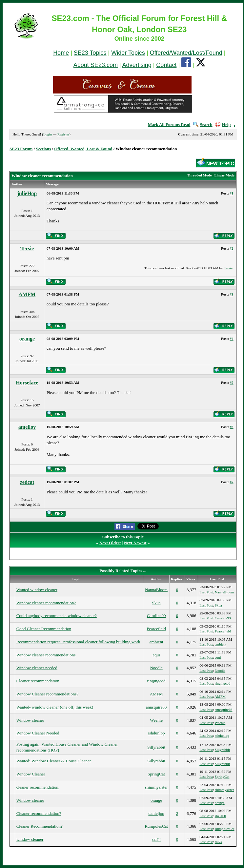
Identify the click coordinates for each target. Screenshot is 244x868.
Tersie (27, 248)
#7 (232, 482)
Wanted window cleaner (37, 590)
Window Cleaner (31, 774)
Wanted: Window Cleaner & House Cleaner (54, 761)
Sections (44, 149)
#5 (232, 382)
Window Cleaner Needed (38, 733)
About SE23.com (96, 65)
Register (63, 134)
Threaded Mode (199, 175)
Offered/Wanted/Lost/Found (186, 53)
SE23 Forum (21, 149)
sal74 (156, 839)
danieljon (156, 813)
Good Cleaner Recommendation (44, 629)
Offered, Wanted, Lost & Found (83, 149)
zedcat (27, 482)
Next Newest (135, 543)
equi (156, 655)
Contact (166, 65)
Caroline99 (156, 616)
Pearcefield (156, 629)
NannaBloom (156, 590)
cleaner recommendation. (38, 787)
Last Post (206, 592)
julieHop (27, 193)
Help (223, 124)
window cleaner (30, 839)
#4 (232, 339)
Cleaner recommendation (38, 681)
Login (48, 134)
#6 (232, 427)
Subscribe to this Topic (123, 537)
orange (27, 339)
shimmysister (156, 787)
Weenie (156, 720)
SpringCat (156, 774)
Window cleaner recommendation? (46, 603)
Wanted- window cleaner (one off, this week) (55, 707)
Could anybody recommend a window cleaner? (57, 616)
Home (61, 53)
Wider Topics (128, 53)
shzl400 (220, 816)
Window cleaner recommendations (46, 655)
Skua (156, 603)
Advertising (137, 65)
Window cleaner (30, 720)
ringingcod (156, 681)
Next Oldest (110, 543)
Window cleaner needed (37, 668)
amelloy (27, 427)
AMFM (27, 294)
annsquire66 (156, 707)
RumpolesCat (156, 826)
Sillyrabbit (156, 747)
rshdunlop (156, 733)
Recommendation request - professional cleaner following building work (78, 642)
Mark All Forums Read (169, 124)
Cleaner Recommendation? (40, 826)
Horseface (27, 383)
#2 (232, 248)
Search (203, 124)
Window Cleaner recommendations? (47, 694)
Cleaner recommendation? (39, 813)
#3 (232, 294)
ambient (156, 642)
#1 (232, 193)
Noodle (156, 668)
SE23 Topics (90, 53)
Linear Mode (224, 175)
